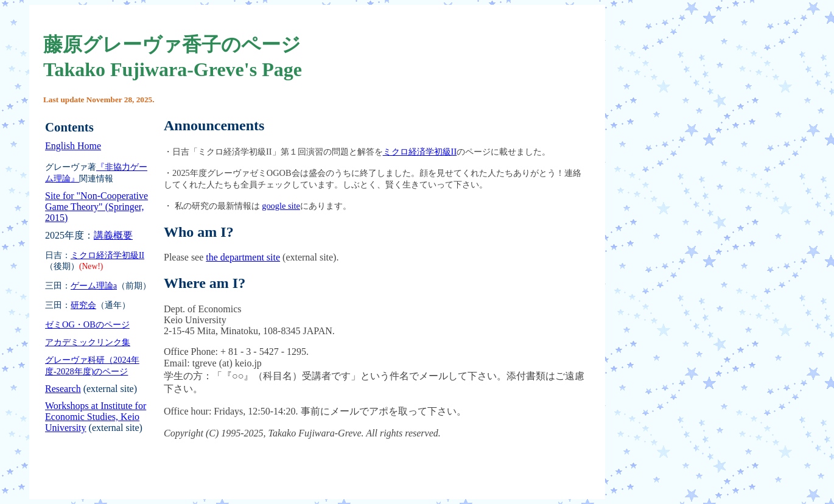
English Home (73, 146)
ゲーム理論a (94, 286)
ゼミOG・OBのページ (87, 324)
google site (281, 206)
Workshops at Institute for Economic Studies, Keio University (96, 417)
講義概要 (113, 235)
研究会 (83, 305)
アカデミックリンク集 (88, 342)
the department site (243, 257)
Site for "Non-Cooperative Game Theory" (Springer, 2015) (96, 207)
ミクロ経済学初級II (107, 255)
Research (63, 389)
